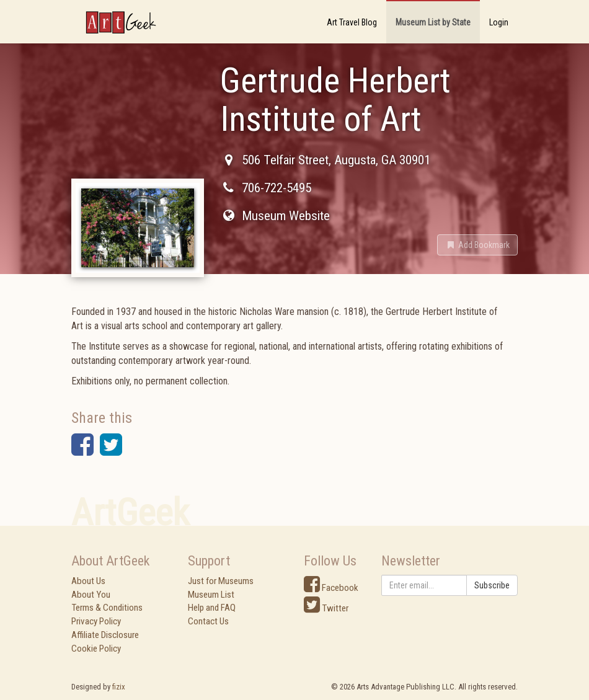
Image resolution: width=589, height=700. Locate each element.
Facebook (331, 588)
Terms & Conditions (107, 608)
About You (91, 595)
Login (499, 22)
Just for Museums (221, 581)
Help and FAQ (212, 608)
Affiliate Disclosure (105, 635)
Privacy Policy (96, 621)
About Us (88, 581)
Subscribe (492, 585)
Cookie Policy (96, 649)
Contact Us (208, 621)
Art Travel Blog (352, 22)
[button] (477, 245)
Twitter (326, 608)
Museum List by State (433, 22)
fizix (119, 687)
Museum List (211, 595)
